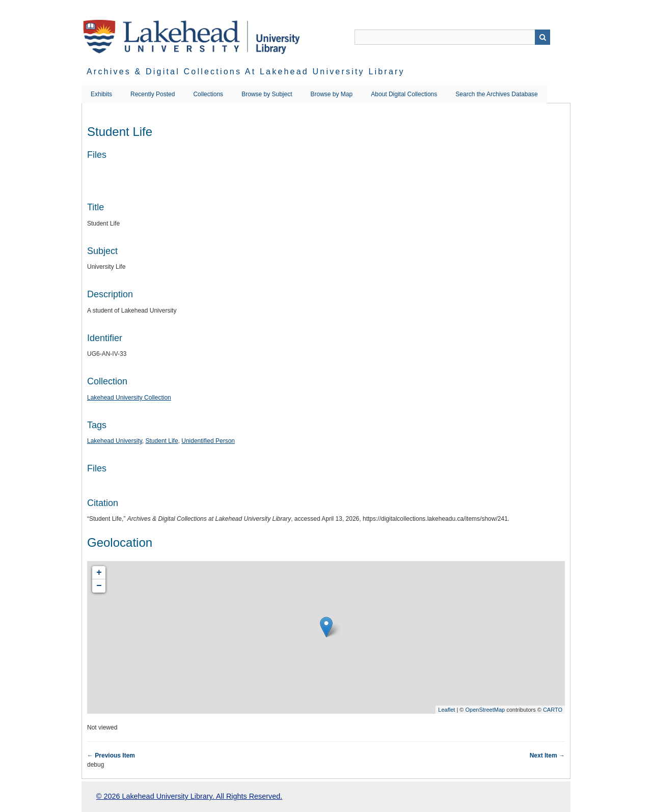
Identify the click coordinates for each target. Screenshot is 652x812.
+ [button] (99, 573)
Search (542, 37)
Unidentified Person (208, 441)
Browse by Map (332, 94)
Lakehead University (115, 441)
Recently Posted (153, 94)
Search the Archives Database (496, 94)
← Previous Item (111, 755)
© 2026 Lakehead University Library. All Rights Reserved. (189, 796)
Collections (208, 94)
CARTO (553, 710)
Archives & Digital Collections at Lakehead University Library (246, 72)
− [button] (99, 586)
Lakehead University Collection (129, 398)
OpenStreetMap (485, 710)
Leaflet (446, 710)
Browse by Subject (267, 94)
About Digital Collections (404, 94)
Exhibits (101, 94)
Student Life (162, 441)
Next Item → (547, 755)
